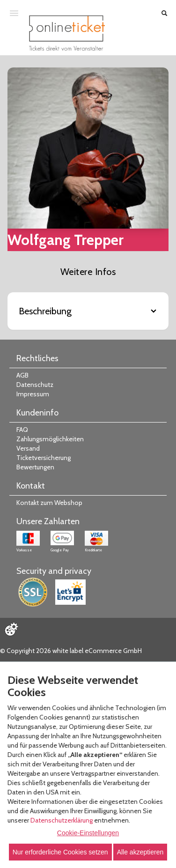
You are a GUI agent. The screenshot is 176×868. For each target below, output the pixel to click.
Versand (28, 448)
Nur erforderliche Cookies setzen (60, 852)
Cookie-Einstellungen (88, 833)
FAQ (22, 430)
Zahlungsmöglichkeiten (50, 439)
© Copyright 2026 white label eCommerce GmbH (71, 651)
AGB (22, 375)
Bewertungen (35, 467)
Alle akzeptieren (140, 852)
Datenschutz (35, 385)
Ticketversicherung (44, 458)
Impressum (33, 394)
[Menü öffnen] (14, 13)
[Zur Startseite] (67, 33)
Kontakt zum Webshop (49, 503)
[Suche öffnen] (164, 13)
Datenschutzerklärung (62, 820)
